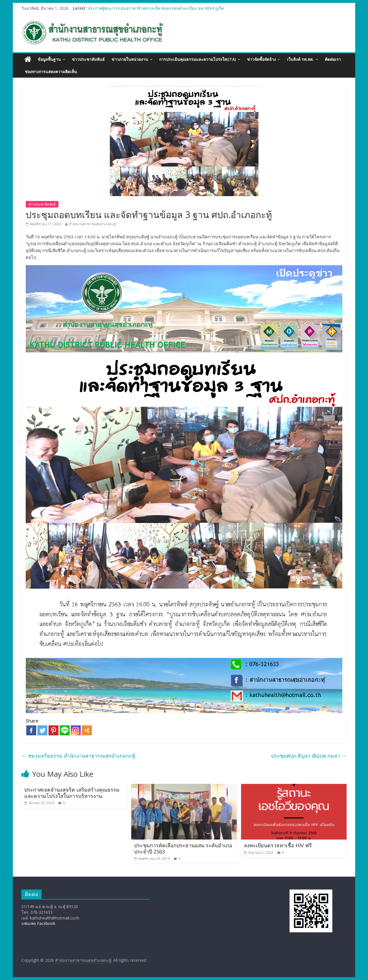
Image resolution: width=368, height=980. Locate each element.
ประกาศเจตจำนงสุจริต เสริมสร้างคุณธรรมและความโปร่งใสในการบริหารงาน (72, 793)
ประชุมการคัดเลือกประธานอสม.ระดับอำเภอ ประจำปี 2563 (183, 848)
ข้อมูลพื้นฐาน (49, 59)
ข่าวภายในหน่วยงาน (130, 59)
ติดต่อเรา (333, 59)
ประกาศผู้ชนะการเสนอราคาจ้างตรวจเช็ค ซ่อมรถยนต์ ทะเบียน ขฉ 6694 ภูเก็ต (156, 8)
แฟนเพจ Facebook (38, 923)
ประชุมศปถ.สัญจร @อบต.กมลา (309, 756)
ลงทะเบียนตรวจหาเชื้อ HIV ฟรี (278, 845)
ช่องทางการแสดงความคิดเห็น (51, 72)
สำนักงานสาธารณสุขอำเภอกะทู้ (92, 224)
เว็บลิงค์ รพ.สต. (300, 59)
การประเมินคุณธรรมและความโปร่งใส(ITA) (198, 59)
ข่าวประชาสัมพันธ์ (88, 59)
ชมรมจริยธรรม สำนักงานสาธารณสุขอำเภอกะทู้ (78, 756)
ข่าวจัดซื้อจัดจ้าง (261, 59)
